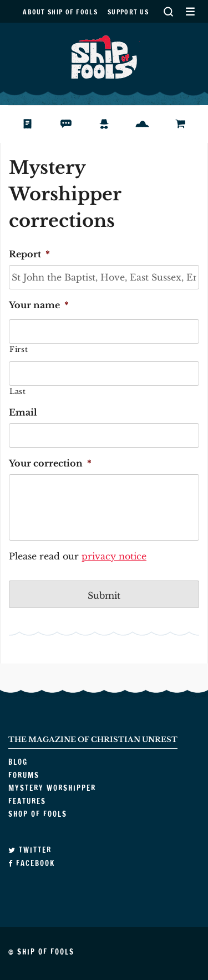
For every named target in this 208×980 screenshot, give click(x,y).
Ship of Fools (104, 56)
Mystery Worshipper (113, 124)
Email (23, 412)
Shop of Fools (189, 124)
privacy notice (114, 556)
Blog (35, 124)
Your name (39, 305)
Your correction (50, 463)
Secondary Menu (190, 11)
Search (168, 11)
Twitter (30, 850)
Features (151, 124)
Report (29, 254)
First (19, 349)
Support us (128, 12)
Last (18, 392)
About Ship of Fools (60, 12)
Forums (74, 124)
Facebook (32, 863)
